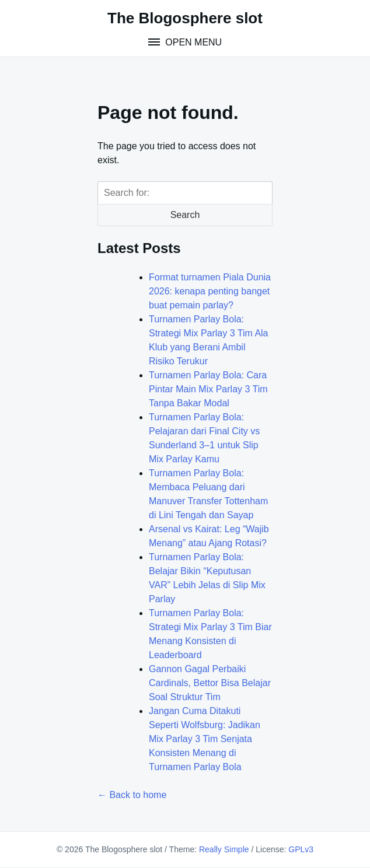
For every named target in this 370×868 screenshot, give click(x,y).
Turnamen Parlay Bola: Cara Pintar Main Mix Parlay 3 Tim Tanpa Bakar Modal (208, 389)
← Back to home (132, 795)
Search (185, 215)
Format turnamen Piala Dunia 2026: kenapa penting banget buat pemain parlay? (210, 291)
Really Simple (224, 849)
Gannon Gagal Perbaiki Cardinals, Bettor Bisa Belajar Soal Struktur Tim (210, 683)
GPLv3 (301, 849)
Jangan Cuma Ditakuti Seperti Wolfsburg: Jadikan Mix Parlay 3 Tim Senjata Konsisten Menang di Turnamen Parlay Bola (205, 739)
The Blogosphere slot (185, 18)
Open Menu (192, 42)
